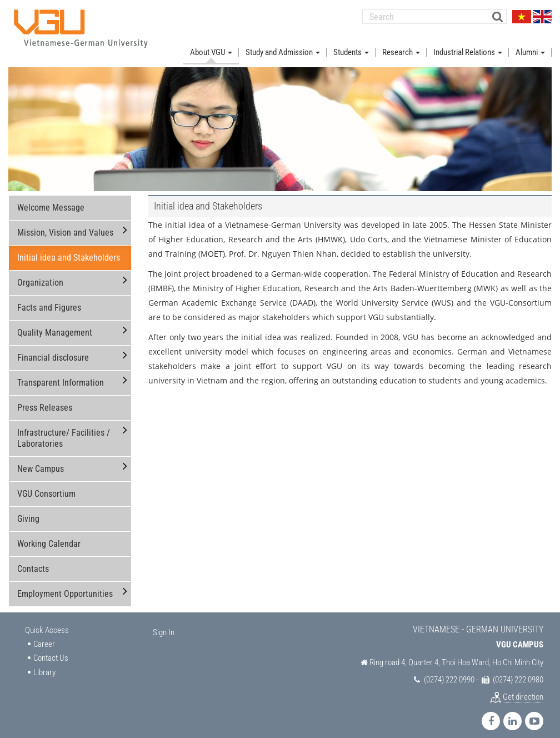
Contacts (33, 560)
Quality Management (55, 324)
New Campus (41, 460)
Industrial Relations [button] (468, 43)
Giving (28, 510)
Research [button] (401, 43)
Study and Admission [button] (283, 43)
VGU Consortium (46, 485)
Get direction (523, 688)
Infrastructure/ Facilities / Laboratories (64, 429)
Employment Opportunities (65, 585)
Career (44, 635)
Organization (40, 274)
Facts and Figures (49, 299)
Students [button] (351, 43)
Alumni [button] (530, 43)
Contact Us (51, 649)
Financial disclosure (53, 349)
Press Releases (45, 399)
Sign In (164, 624)
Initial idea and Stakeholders (69, 249)
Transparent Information (61, 374)
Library (44, 664)
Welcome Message (51, 199)
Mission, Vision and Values (65, 224)
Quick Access (47, 621)
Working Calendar (49, 535)
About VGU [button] (211, 43)
